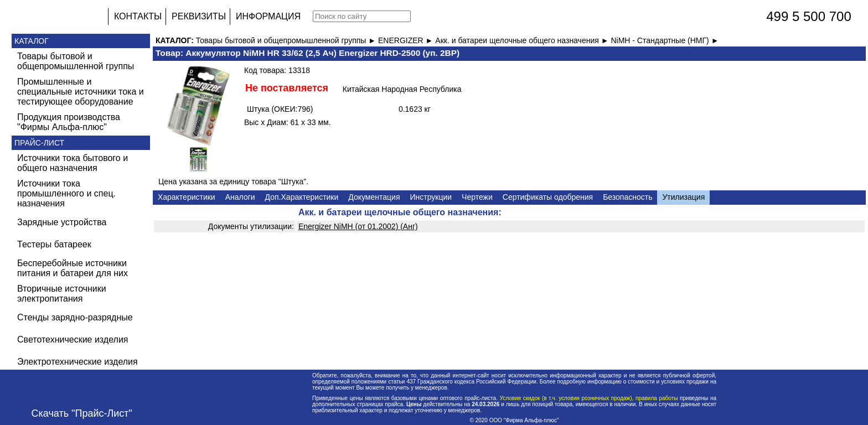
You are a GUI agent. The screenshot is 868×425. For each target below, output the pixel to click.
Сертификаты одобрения (548, 197)
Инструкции (431, 197)
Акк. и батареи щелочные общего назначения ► (523, 40)
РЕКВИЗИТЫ (199, 16)
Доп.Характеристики (302, 197)
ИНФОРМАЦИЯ (268, 16)
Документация (374, 197)
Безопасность (627, 197)
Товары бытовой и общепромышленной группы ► (287, 40)
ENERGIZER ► (407, 40)
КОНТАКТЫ (138, 16)
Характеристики (187, 197)
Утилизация (683, 197)
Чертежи (477, 197)
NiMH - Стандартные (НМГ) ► (665, 40)
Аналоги (240, 197)
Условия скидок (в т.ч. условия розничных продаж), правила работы (589, 398)
